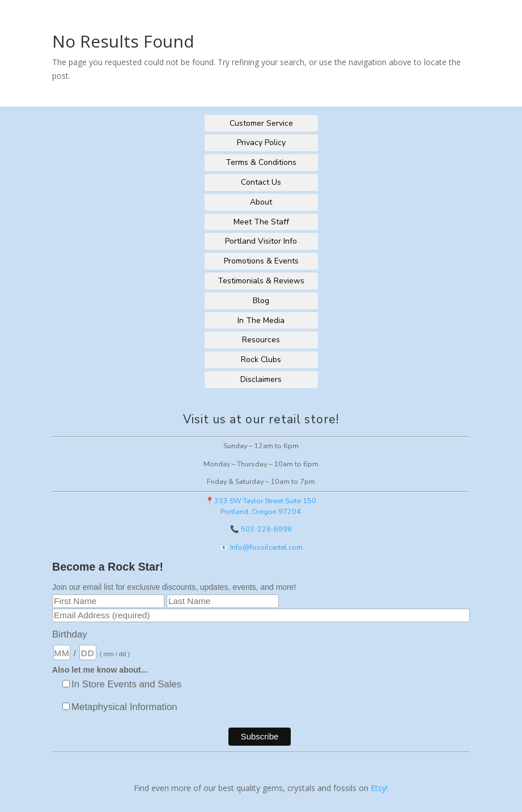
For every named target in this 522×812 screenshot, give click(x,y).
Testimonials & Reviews (261, 281)
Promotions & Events (261, 261)
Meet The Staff (261, 222)
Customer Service (261, 123)
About (261, 202)
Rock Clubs (261, 360)
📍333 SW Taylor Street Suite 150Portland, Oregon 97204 (261, 506)
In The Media (261, 320)
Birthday (70, 634)
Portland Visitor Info (261, 241)
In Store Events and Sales (126, 684)
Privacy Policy (261, 143)
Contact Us (261, 182)
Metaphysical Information (124, 707)
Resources (261, 340)
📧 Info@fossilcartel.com (261, 547)
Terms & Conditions (261, 162)
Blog (261, 301)
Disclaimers (261, 379)
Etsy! (379, 788)
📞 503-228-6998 (261, 529)
